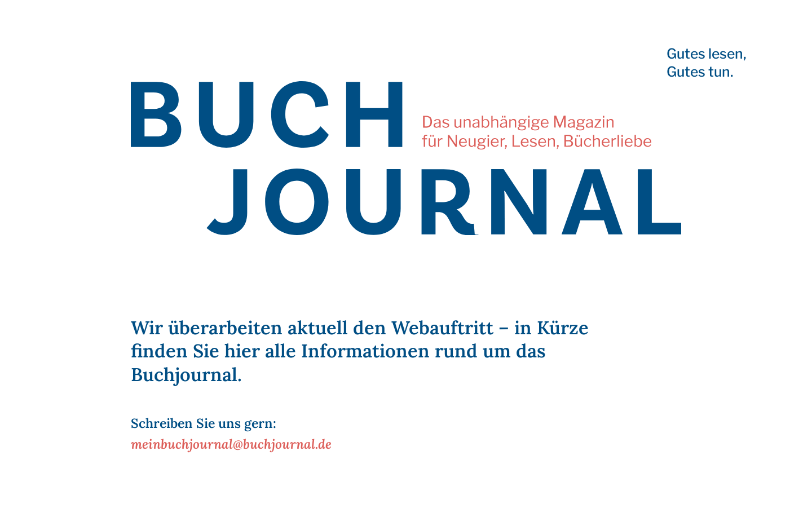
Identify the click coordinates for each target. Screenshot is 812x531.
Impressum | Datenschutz (165, 516)
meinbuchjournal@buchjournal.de (231, 444)
